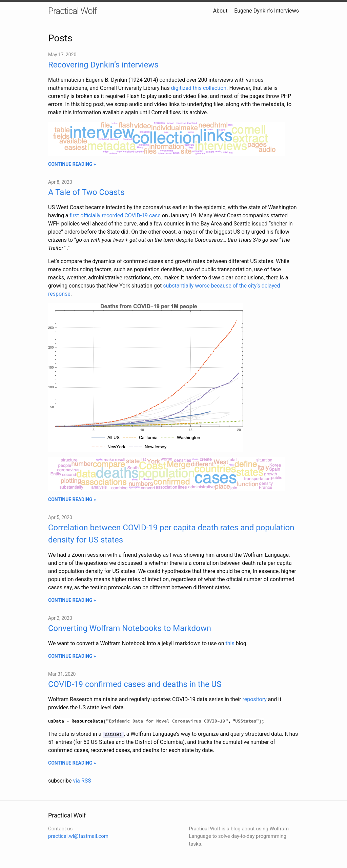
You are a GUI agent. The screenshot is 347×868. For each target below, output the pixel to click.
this (229, 643)
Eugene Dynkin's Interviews (267, 11)
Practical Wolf (72, 11)
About (220, 11)
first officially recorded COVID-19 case (115, 215)
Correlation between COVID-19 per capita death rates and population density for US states (171, 534)
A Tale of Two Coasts (86, 192)
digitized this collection (199, 88)
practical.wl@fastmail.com (78, 836)
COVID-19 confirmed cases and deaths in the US (135, 684)
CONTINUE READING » (72, 164)
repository (255, 699)
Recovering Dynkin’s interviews (103, 65)
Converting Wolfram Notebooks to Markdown (130, 628)
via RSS (82, 781)
